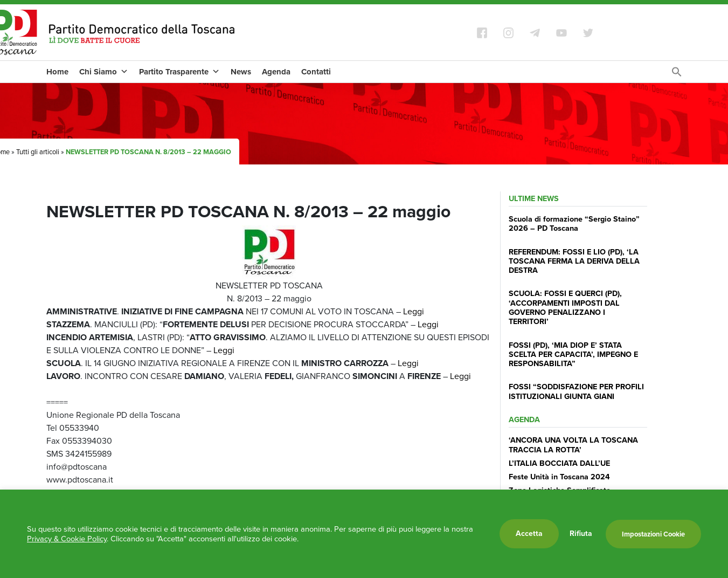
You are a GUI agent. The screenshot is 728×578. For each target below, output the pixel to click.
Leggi (414, 311)
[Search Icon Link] (677, 75)
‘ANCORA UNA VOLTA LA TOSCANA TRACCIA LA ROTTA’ (573, 445)
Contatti (316, 72)
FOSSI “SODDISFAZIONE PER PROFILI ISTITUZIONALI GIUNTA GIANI (576, 391)
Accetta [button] (529, 534)
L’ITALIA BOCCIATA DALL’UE (559, 463)
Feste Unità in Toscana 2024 (559, 477)
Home (57, 72)
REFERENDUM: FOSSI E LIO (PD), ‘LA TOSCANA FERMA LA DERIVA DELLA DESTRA (574, 261)
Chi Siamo (104, 72)
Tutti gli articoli (38, 152)
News (241, 72)
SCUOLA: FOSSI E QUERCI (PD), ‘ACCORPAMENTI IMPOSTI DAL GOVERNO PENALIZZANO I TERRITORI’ (565, 307)
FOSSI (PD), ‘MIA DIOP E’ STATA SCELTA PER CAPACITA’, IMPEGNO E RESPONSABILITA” (573, 355)
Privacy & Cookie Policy (67, 539)
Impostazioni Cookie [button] (653, 534)
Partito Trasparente (179, 72)
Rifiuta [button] (581, 534)
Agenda (276, 72)
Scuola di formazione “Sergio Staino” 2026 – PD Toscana (574, 223)
